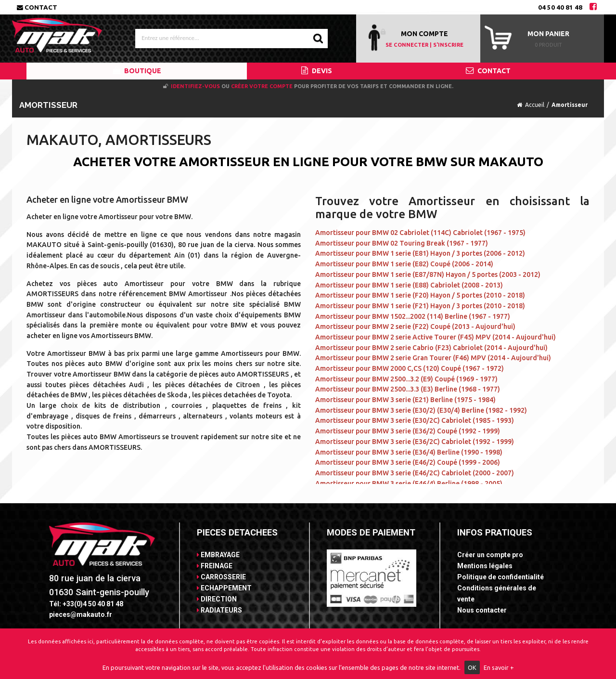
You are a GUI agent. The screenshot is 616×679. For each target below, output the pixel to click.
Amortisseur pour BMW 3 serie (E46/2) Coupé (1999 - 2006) (408, 462)
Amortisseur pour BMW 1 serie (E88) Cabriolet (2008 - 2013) (409, 285)
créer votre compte (262, 86)
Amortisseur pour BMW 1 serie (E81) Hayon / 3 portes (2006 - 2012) (420, 253)
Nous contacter (482, 610)
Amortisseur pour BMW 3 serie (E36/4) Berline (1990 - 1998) (409, 452)
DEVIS (317, 71)
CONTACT (488, 71)
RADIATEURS (219, 610)
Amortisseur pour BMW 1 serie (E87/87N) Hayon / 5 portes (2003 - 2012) (428, 274)
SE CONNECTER (407, 45)
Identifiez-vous (195, 86)
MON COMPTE (424, 34)
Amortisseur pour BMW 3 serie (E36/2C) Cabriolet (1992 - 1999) (415, 442)
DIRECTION (217, 599)
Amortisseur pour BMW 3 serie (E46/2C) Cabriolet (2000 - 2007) (415, 473)
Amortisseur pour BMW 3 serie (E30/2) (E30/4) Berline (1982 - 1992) (421, 410)
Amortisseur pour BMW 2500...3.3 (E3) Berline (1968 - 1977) (408, 389)
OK (472, 667)
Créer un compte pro (490, 555)
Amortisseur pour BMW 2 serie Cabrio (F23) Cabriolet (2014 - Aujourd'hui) (431, 348)
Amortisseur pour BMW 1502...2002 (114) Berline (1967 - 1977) (413, 316)
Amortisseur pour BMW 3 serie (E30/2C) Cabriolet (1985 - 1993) (415, 420)
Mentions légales (485, 566)
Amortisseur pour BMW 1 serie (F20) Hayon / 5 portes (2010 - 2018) (420, 295)
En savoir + (499, 667)
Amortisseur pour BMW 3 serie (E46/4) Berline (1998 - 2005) (409, 483)
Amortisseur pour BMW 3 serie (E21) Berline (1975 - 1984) (405, 400)
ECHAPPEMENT (224, 588)
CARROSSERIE (221, 577)
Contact (37, 7)
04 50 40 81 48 (560, 7)
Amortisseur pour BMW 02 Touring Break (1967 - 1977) (402, 243)
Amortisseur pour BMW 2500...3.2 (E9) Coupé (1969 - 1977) (406, 379)
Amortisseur (570, 105)
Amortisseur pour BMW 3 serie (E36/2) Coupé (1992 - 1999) (408, 431)
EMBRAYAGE (218, 555)
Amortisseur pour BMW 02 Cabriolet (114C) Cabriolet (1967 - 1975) (420, 233)
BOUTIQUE (137, 71)
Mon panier (548, 34)
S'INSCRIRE (448, 45)
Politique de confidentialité (500, 577)
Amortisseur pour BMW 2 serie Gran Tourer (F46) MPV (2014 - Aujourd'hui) (433, 358)
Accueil (535, 105)
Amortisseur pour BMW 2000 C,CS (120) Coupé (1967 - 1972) (410, 368)
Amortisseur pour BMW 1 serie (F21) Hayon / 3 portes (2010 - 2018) (420, 306)
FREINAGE (215, 566)
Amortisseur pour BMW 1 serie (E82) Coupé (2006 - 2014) (404, 264)
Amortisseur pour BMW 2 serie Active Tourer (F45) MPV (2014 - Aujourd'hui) (436, 337)
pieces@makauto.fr (81, 614)
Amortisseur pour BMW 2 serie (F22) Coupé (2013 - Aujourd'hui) (415, 326)
